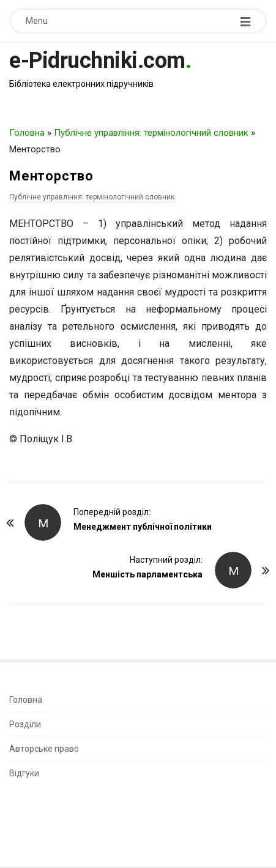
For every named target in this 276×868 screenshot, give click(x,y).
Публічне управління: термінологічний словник (151, 133)
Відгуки (24, 773)
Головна (27, 133)
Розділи (25, 724)
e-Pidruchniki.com (97, 61)
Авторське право (44, 749)
